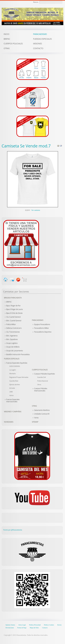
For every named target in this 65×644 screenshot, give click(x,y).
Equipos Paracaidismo (42, 324)
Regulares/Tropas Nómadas (19, 377)
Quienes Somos (10, 625)
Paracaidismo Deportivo (43, 332)
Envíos (59, 625)
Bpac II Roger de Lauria (15, 309)
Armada (12, 388)
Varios (12, 395)
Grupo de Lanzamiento (15, 351)
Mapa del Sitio (34, 628)
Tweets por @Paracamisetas (13, 530)
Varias (36, 418)
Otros (39, 384)
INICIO (6, 34)
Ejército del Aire (15, 384)
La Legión (13, 370)
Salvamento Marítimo (42, 410)
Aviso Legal (22, 625)
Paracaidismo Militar (41, 328)
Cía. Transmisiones (13, 332)
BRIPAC (9, 302)
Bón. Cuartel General (14, 321)
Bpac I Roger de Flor (13, 306)
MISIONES (38, 44)
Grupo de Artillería (13, 347)
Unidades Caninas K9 (42, 414)
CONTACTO (38, 48)
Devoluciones (10, 628)
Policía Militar (11, 324)
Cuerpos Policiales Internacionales (41, 390)
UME (11, 392)
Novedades (9, 422)
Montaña (12, 373)
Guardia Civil (41, 377)
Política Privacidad (35, 625)
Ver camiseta (36, 210)
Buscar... (36, 2)
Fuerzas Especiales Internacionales (13, 401)
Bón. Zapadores (12, 339)
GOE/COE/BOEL (15, 366)
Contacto (45, 628)
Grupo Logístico (12, 343)
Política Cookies (49, 625)
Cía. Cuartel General (13, 317)
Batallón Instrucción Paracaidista (18, 354)
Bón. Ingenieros (12, 336)
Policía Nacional (42, 381)
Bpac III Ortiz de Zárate (14, 313)
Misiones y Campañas (13, 412)
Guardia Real (14, 381)
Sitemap (35, 422)
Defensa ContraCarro (14, 328)
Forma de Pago (22, 628)
